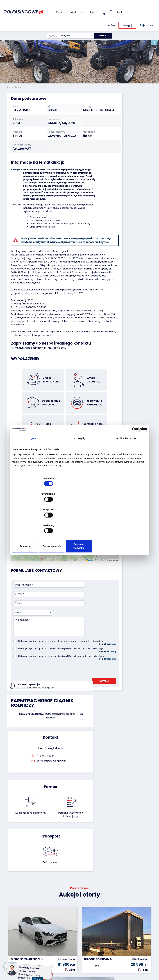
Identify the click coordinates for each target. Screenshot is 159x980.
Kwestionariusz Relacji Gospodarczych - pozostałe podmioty (58, 234)
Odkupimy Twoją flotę (38, 923)
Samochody (14, 921)
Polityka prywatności (89, 966)
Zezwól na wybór (79, 522)
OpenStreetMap (82, 545)
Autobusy (12, 933)
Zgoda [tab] (33, 464)
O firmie (86, 921)
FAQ (84, 957)
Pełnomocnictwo (36, 227)
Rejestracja (88, 952)
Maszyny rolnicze (12, 946)
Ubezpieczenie (65, 933)
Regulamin (88, 961)
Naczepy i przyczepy (13, 927)
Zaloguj (127, 12)
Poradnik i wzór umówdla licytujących (90, 697)
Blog (84, 926)
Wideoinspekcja (66, 937)
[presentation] (37, 633)
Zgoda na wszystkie (125, 522)
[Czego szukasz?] (51, 22)
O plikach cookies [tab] (126, 464)
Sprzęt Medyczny (13, 953)
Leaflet (69, 545)
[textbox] (75, 22)
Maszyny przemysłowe (14, 939)
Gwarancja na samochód (65, 927)
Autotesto (62, 957)
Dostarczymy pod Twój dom (65, 943)
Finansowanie (64, 921)
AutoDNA (62, 953)
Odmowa (34, 522)
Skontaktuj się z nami (90, 947)
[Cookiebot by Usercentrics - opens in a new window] (133, 455)
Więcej (39, 977)
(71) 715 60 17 (59, 376)
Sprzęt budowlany (13, 960)
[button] (156, 42)
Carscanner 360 (66, 948)
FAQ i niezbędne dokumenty (69, 695)
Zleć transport (129, 692)
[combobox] (75, 22)
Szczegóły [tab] (79, 464)
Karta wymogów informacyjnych (44, 231)
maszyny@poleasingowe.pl (30, 376)
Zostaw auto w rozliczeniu (40, 930)
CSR (84, 930)
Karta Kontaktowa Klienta (40, 237)
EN (113, 12)
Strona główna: (15, 87)
